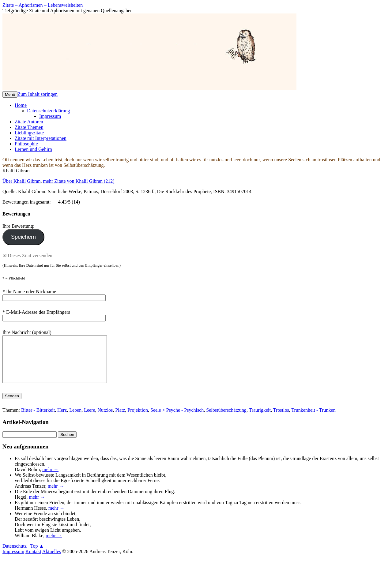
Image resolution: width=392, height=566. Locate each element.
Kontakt (33, 561)
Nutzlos (105, 419)
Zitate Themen (29, 127)
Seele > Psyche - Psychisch (177, 419)
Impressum (50, 116)
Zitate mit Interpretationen (41, 138)
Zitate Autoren (29, 122)
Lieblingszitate (29, 133)
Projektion (138, 419)
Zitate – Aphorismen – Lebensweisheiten (43, 5)
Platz (120, 419)
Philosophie (26, 144)
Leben (75, 419)
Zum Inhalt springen (38, 94)
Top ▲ (37, 555)
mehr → (50, 479)
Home (21, 105)
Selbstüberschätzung (226, 419)
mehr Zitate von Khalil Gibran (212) (79, 181)
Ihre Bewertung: (20, 226)
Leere (89, 419)
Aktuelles (52, 561)
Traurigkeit (260, 419)
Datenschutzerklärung (48, 111)
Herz (62, 419)
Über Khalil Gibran (21, 181)
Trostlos (281, 419)
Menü (10, 94)
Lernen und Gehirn (33, 149)
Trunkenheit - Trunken (313, 419)
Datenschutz (15, 555)
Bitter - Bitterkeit (38, 419)
